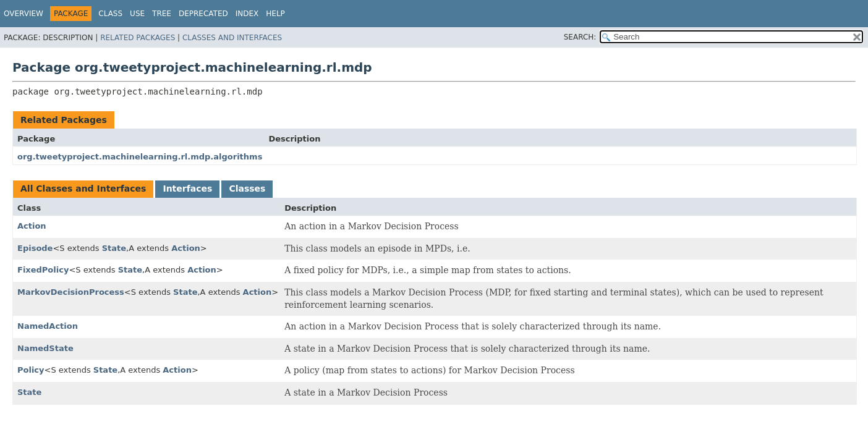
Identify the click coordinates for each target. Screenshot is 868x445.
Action (32, 226)
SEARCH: (580, 37)
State (114, 248)
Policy (31, 370)
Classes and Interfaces (232, 38)
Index (247, 14)
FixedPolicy (43, 270)
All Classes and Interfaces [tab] (83, 189)
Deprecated (203, 14)
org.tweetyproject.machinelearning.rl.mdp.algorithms (140, 157)
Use (137, 14)
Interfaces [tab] (187, 189)
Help (275, 14)
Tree (162, 14)
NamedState (45, 348)
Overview (23, 14)
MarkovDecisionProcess (71, 292)
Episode (35, 248)
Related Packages (138, 38)
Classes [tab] (247, 189)
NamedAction (48, 326)
